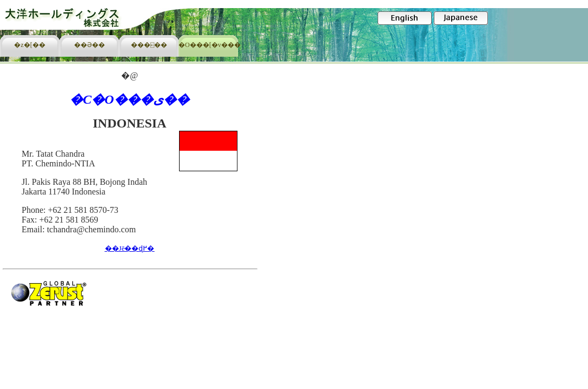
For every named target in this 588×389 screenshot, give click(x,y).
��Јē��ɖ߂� (130, 248)
